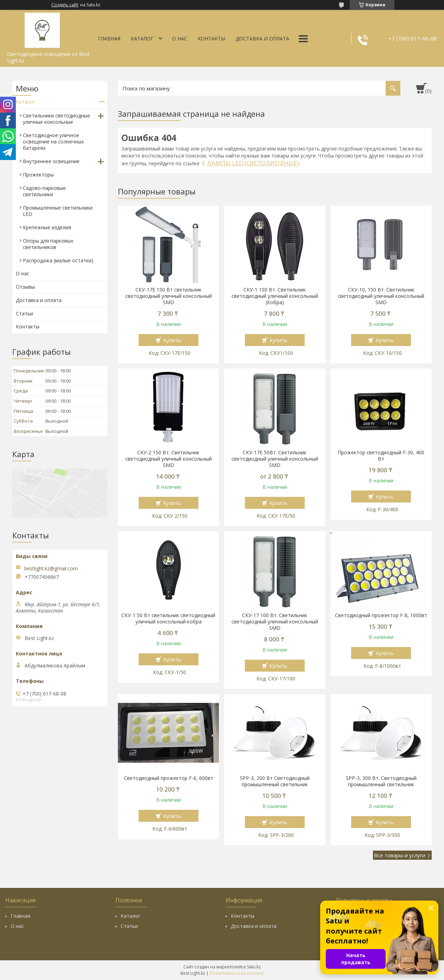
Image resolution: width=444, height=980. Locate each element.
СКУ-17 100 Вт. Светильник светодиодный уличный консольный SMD (275, 622)
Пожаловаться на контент (237, 973)
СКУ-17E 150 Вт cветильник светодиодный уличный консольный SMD (169, 296)
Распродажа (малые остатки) (58, 260)
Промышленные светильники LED (58, 211)
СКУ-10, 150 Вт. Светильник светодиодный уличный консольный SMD (381, 296)
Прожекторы (38, 175)
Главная (109, 39)
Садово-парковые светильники (44, 191)
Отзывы (25, 287)
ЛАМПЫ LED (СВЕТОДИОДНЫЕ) (253, 163)
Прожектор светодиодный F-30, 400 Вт (381, 456)
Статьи (24, 313)
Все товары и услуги (400, 855)
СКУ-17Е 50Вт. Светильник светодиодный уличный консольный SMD (275, 459)
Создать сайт (65, 5)
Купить (172, 340)
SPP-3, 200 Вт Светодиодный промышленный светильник (275, 781)
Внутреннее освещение (51, 161)
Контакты (211, 39)
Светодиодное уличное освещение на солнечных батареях (53, 142)
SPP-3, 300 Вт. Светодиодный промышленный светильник (381, 781)
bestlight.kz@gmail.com (51, 569)
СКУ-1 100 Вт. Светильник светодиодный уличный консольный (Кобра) (275, 296)
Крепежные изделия (47, 227)
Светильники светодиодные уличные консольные (56, 119)
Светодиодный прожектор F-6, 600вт (169, 778)
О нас (180, 39)
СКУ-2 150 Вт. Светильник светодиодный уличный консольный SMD (169, 459)
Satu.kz (254, 967)
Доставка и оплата (262, 39)
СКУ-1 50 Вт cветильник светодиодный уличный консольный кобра (168, 619)
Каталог (142, 39)
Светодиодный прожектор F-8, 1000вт (381, 615)
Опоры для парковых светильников (48, 244)
